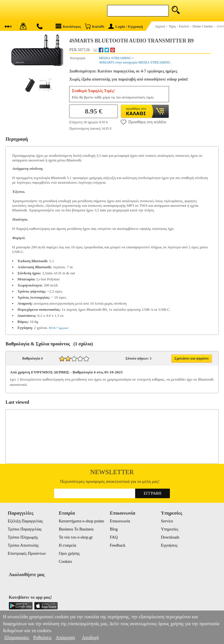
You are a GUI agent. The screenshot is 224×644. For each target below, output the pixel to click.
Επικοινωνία (120, 521)
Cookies (65, 562)
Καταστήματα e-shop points (81, 521)
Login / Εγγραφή (126, 26)
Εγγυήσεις (169, 545)
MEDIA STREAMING (115, 58)
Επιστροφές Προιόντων (27, 553)
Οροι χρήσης (69, 553)
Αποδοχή (90, 638)
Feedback (118, 545)
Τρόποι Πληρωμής (23, 537)
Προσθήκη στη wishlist (143, 122)
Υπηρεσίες (170, 529)
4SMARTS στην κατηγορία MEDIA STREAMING (135, 62)
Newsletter (112, 472)
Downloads (170, 537)
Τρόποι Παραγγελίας (25, 529)
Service (167, 521)
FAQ (114, 537)
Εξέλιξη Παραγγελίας (25, 521)
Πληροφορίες (17, 638)
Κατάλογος (68, 26)
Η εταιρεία (67, 545)
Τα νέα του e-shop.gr (76, 537)
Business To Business (76, 529)
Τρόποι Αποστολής (23, 545)
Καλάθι (94, 26)
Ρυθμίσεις (42, 638)
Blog (114, 529)
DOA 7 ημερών (59, 328)
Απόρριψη (65, 638)
